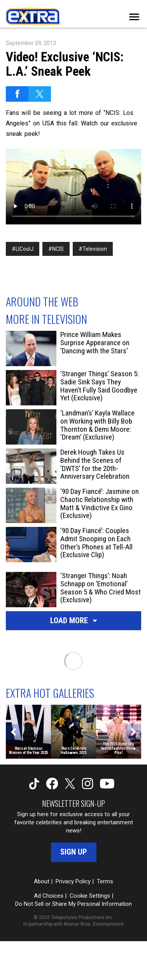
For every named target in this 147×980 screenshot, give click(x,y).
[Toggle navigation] (134, 17)
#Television (93, 249)
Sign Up (74, 852)
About (42, 881)
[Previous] (14, 732)
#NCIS (56, 249)
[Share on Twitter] (40, 94)
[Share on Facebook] (17, 94)
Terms (105, 881)
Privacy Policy (73, 881)
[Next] (133, 732)
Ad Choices (49, 896)
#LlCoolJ (23, 249)
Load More (74, 620)
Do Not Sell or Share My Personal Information (73, 904)
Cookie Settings (90, 896)
